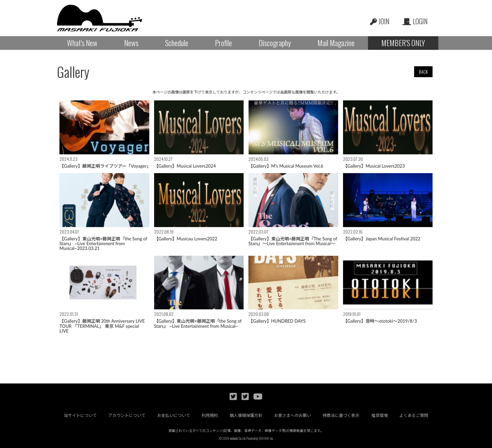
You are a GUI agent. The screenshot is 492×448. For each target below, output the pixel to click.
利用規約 (210, 415)
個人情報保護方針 (246, 415)
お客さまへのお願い (293, 415)
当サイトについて (80, 415)
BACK (423, 72)
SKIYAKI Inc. (266, 438)
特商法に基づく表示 (341, 415)
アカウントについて (127, 415)
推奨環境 (380, 415)
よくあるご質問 (414, 415)
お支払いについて (173, 415)
